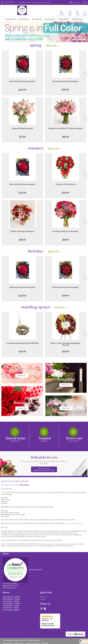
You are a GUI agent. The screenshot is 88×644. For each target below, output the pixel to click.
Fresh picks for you (44, 460)
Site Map (45, 643)
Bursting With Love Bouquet (66, 231)
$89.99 (66, 137)
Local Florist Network (33, 643)
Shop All (51, 46)
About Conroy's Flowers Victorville (15, 481)
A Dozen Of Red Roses (66, 184)
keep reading (24, 485)
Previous (3, 73)
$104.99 (66, 193)
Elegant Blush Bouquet (23, 128)
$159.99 (66, 90)
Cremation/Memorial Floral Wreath (22, 343)
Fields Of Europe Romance (22, 231)
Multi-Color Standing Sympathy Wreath (66, 344)
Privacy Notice (19, 643)
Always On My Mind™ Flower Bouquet (66, 128)
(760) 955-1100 (9, 2)
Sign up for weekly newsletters (44, 469)
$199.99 (66, 352)
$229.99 (22, 90)
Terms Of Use (7, 643)
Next (85, 73)
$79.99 (23, 137)
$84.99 (22, 240)
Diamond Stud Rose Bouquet (66, 81)
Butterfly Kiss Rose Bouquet (22, 81)
